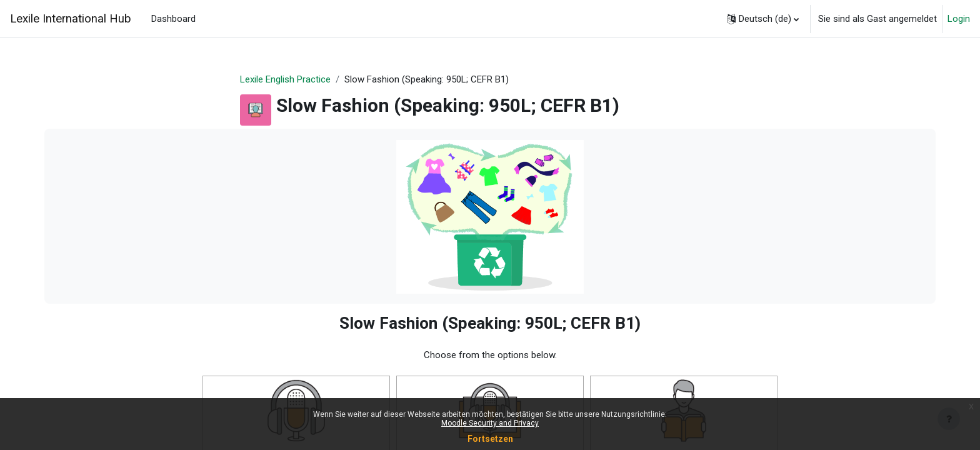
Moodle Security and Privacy (490, 423)
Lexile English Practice (285, 79)
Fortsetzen (490, 439)
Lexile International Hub (71, 19)
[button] (763, 19)
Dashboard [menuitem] (173, 19)
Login (959, 19)
